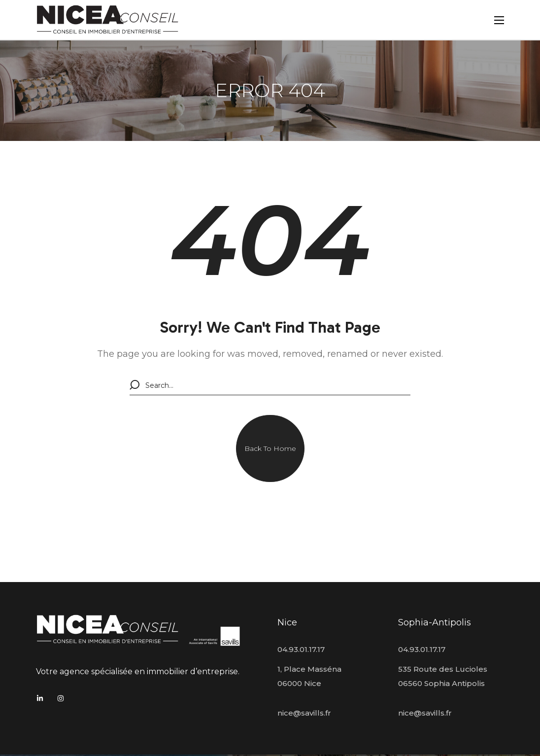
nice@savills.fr (304, 713)
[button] (270, 448)
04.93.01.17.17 (301, 649)
